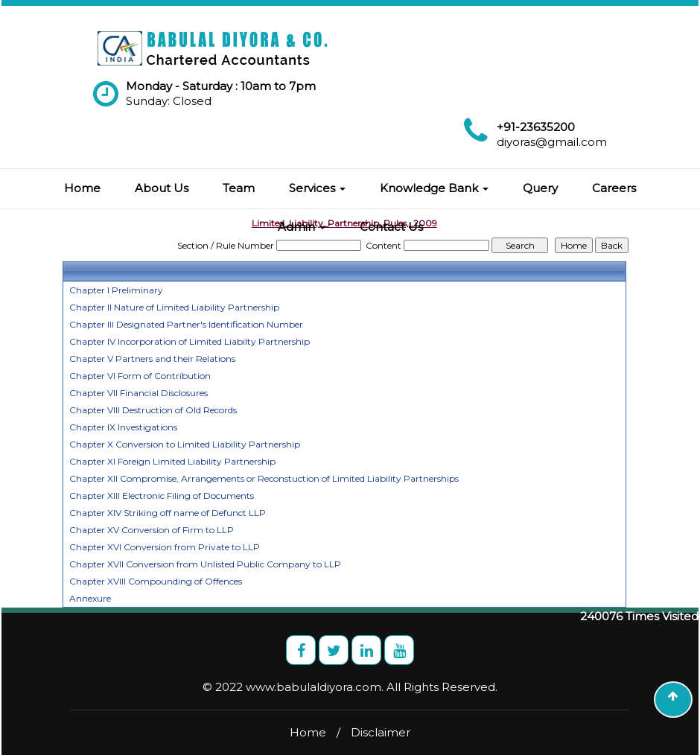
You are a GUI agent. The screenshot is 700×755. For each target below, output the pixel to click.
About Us (162, 188)
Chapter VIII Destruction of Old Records (153, 410)
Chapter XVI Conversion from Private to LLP (165, 547)
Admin (302, 227)
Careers (614, 188)
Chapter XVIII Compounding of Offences (156, 581)
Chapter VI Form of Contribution (140, 376)
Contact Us (391, 227)
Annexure (90, 598)
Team (239, 188)
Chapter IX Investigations (123, 427)
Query (540, 188)
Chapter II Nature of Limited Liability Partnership (174, 307)
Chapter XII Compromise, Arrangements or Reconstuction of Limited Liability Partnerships (264, 478)
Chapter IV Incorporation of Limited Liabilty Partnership (190, 341)
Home (82, 188)
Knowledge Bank (434, 188)
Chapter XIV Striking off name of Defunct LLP (168, 513)
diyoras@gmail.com (552, 142)
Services (317, 188)
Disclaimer (381, 732)
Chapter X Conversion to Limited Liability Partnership (185, 444)
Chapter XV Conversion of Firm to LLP (152, 530)
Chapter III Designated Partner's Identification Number (186, 324)
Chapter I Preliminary (116, 290)
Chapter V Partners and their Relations (152, 359)
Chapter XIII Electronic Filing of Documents (162, 496)
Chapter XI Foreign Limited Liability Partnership (172, 461)
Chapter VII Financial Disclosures (139, 393)
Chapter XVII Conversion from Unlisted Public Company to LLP (205, 564)
